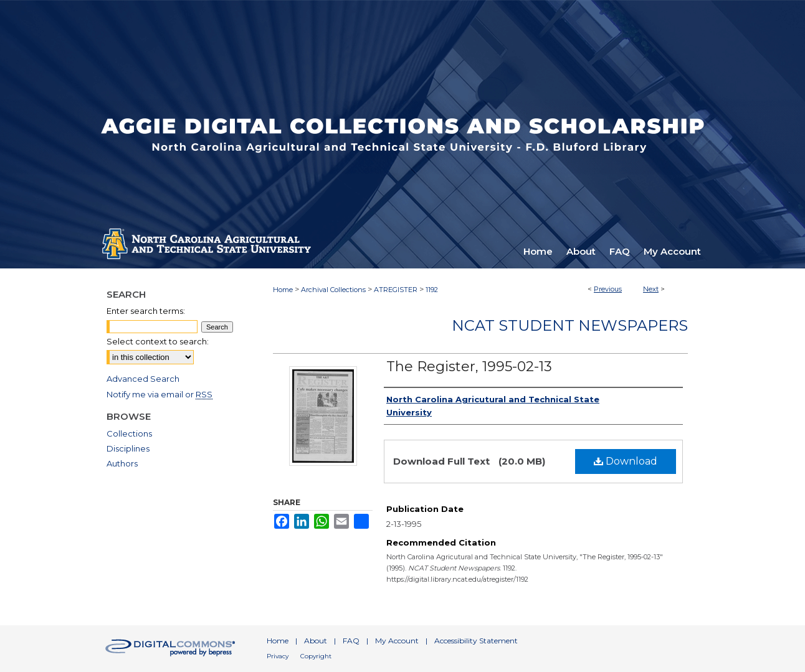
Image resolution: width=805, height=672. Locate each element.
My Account (397, 641)
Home (283, 290)
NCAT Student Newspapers (570, 325)
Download (626, 461)
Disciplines (128, 448)
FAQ (351, 641)
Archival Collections (333, 290)
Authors (122, 463)
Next (651, 289)
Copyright (316, 656)
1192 (432, 290)
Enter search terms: (146, 311)
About (316, 641)
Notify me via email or (160, 394)
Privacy (278, 656)
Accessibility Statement (476, 641)
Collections (129, 433)
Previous (608, 289)
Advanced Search (143, 379)
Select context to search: (158, 341)
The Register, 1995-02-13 (469, 367)
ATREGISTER (396, 290)
